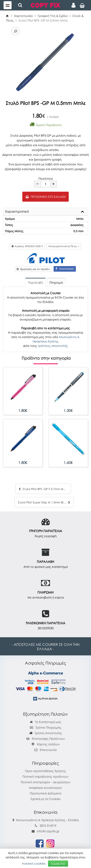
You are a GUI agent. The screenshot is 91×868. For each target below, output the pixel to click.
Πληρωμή (56, 282)
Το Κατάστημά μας (46, 722)
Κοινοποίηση (65, 269)
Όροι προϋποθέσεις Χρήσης (45, 771)
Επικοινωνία (48, 750)
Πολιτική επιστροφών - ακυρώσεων (46, 782)
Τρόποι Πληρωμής (46, 727)
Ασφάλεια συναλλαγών (45, 788)
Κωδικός (27, 246)
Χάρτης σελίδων (46, 744)
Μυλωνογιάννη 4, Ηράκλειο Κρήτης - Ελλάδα (47, 820)
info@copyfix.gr (45, 831)
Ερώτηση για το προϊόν (33, 269)
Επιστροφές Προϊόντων (46, 739)
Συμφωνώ (58, 863)
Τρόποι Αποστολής (46, 733)
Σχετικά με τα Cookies (46, 799)
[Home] (7, 16)
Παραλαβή (35, 282)
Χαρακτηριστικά (17, 212)
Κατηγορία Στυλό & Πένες (64, 246)
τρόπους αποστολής (53, 346)
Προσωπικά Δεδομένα (46, 793)
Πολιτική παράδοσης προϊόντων (45, 776)
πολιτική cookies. (34, 863)
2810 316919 (48, 826)
